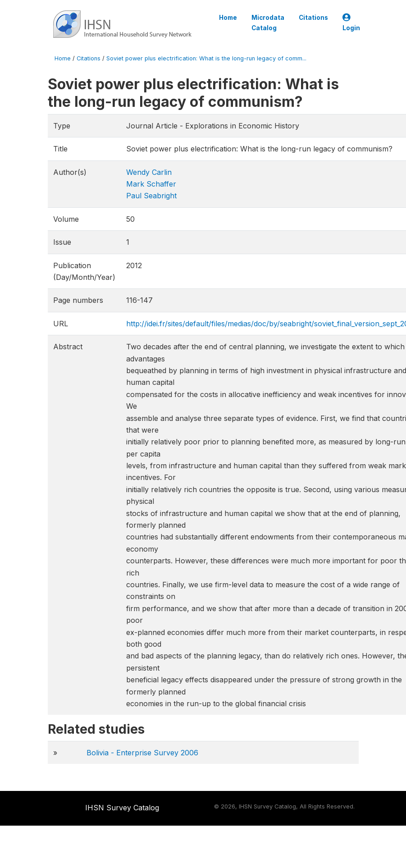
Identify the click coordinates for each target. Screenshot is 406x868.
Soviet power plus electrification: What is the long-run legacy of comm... (206, 58)
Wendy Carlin (149, 172)
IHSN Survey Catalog (122, 808)
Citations (313, 18)
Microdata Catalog (268, 23)
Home (228, 18)
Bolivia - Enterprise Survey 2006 (142, 753)
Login (351, 23)
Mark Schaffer (151, 184)
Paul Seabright (151, 196)
